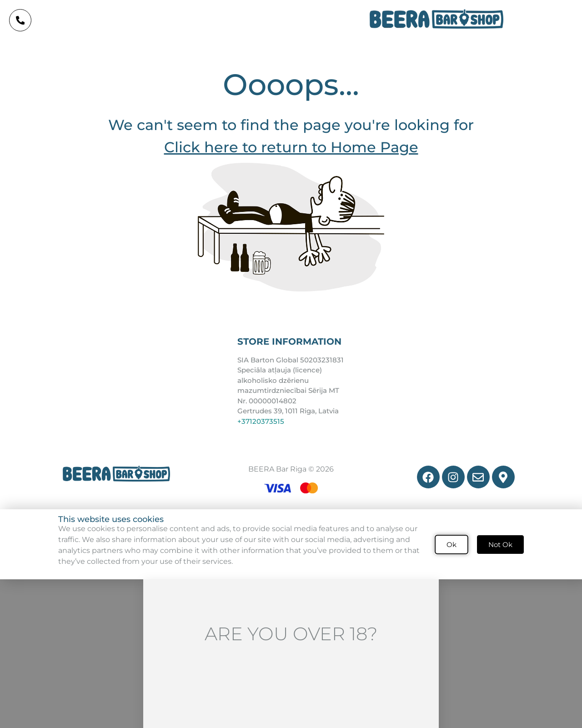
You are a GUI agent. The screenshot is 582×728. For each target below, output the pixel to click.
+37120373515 (261, 423)
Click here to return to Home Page (291, 148)
